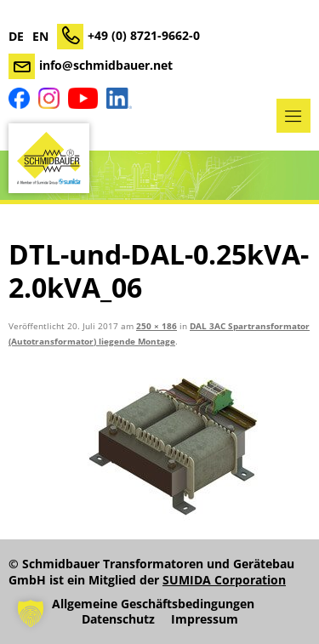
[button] (31, 613)
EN (40, 37)
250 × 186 (157, 326)
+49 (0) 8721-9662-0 (144, 35)
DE (16, 37)
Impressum (205, 619)
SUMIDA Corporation (224, 580)
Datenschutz (118, 619)
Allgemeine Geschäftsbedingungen (153, 604)
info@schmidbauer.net (106, 65)
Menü (293, 116)
